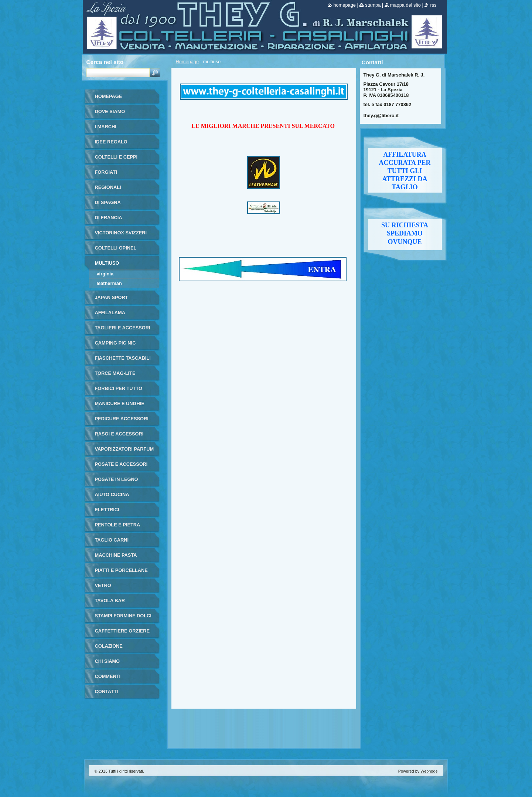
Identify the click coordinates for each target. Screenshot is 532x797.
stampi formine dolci (123, 616)
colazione (109, 646)
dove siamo (110, 111)
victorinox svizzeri (121, 233)
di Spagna (108, 202)
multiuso (107, 263)
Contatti (107, 691)
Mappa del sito (405, 5)
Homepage (187, 62)
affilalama (110, 313)
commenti (108, 676)
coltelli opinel (116, 248)
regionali (108, 187)
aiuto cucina (112, 494)
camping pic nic (115, 343)
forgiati (106, 172)
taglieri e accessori (123, 328)
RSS (433, 5)
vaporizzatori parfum (125, 449)
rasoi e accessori (119, 434)
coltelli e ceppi (116, 157)
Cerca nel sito (105, 62)
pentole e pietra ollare (118, 527)
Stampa (373, 5)
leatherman (109, 283)
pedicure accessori (122, 419)
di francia (109, 218)
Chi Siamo (108, 661)
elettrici (107, 510)
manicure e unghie (120, 403)
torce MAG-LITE (115, 373)
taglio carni (112, 540)
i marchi (106, 127)
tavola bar (110, 601)
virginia (105, 274)
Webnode (429, 771)
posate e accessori (121, 464)
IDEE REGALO (111, 142)
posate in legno (117, 479)
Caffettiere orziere (122, 631)
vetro (103, 585)
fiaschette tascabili (123, 358)
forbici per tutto (119, 388)
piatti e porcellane (121, 570)
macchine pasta (116, 555)
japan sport (112, 297)
